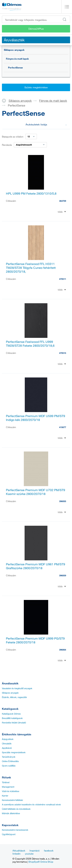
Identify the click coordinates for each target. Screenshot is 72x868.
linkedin (17, 854)
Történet (6, 782)
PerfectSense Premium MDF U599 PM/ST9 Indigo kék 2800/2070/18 (36, 418)
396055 (63, 501)
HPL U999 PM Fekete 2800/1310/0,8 (31, 193)
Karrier (5, 796)
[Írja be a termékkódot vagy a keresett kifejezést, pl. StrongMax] (36, 19)
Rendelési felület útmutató (14, 723)
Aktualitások (19, 851)
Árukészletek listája (46, 124)
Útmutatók (7, 744)
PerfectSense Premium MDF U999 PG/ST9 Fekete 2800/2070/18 (35, 640)
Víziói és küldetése (11, 791)
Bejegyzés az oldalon (13, 137)
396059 (63, 575)
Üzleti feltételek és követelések (16, 809)
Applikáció (7, 748)
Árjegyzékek (8, 739)
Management (8, 787)
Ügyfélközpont (9, 834)
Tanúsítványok (9, 757)
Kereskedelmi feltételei (12, 800)
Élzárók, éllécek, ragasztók (14, 697)
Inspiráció (35, 851)
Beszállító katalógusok (12, 718)
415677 (63, 427)
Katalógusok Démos (11, 714)
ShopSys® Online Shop (41, 862)
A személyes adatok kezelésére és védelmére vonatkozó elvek (31, 805)
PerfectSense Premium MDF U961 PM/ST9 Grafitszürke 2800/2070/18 (36, 566)
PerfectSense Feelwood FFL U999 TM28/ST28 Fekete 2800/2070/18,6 (30, 344)
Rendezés (7, 145)
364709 (63, 201)
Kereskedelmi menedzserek (15, 830)
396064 (63, 650)
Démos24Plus (36, 29)
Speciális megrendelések (14, 752)
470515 (63, 353)
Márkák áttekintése (11, 813)
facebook (49, 851)
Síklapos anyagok (14, 50)
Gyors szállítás (9, 766)
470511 (63, 279)
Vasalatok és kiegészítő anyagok (17, 688)
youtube (29, 854)
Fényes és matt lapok (17, 59)
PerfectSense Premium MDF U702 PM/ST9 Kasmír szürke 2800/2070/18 (36, 492)
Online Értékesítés (10, 761)
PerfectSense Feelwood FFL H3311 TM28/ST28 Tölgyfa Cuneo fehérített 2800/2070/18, (31, 268)
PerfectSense (15, 67)
